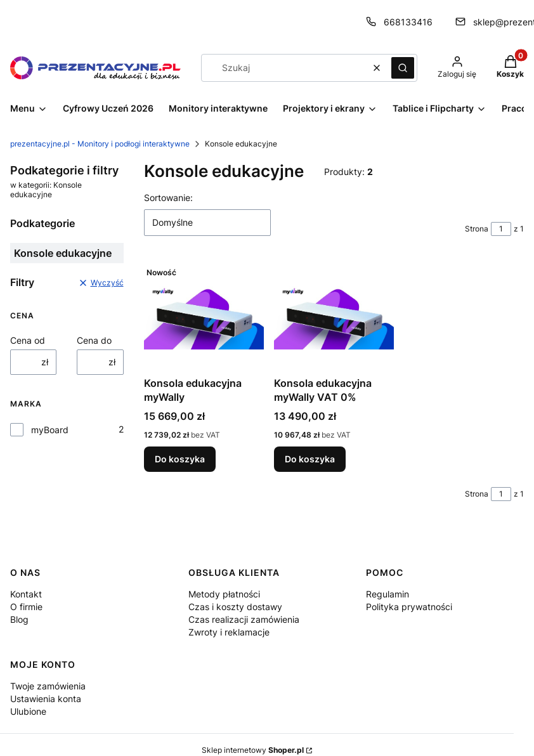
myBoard (50, 430)
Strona (477, 229)
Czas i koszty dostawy (235, 607)
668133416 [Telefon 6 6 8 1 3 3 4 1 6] (408, 22)
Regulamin (387, 594)
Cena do (94, 340)
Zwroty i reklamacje (229, 632)
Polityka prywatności (409, 607)
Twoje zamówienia (48, 686)
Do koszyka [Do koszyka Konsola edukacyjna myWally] (180, 459)
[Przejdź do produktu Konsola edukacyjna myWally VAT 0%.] (334, 316)
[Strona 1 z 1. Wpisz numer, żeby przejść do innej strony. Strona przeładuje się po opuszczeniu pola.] (501, 229)
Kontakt (26, 594)
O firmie (26, 607)
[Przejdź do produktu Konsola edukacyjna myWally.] (204, 316)
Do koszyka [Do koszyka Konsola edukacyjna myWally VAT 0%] (310, 459)
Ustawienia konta (46, 699)
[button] (403, 68)
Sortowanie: (168, 198)
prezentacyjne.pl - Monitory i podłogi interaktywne (100, 144)
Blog (19, 619)
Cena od (28, 340)
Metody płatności (224, 594)
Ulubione (28, 711)
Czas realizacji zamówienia (244, 619)
